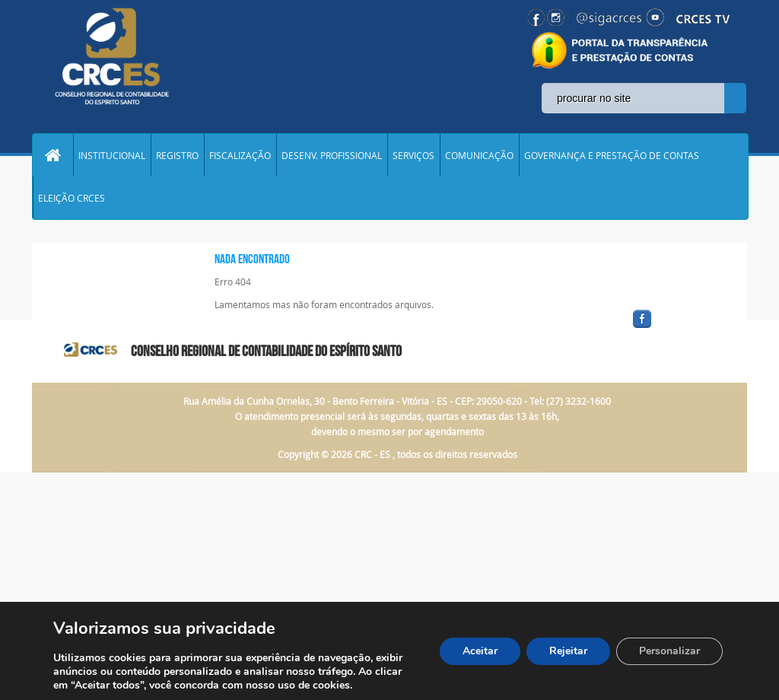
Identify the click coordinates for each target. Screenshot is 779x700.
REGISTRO (177, 155)
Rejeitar (568, 651)
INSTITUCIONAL (112, 155)
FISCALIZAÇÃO (240, 155)
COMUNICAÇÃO (479, 155)
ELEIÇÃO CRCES (72, 198)
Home (52, 155)
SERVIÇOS (413, 155)
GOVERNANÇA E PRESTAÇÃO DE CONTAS (612, 155)
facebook (679, 328)
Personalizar (669, 651)
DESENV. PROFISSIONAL (332, 155)
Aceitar (480, 651)
